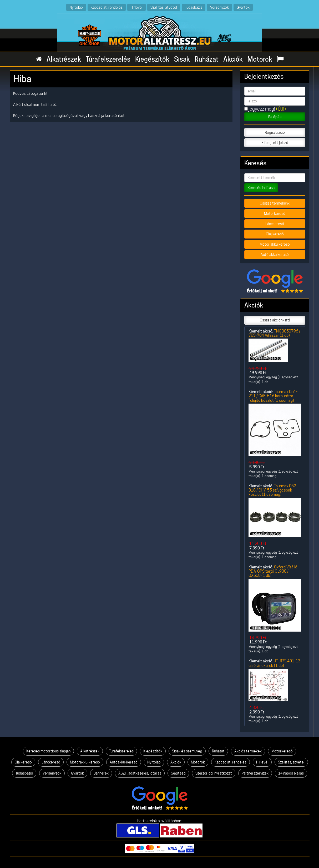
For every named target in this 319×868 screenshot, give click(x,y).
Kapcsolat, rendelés (107, 7)
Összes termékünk (275, 203)
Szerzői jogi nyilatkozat (214, 773)
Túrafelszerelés (108, 59)
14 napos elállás (291, 773)
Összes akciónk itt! (275, 320)
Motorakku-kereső (85, 762)
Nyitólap (76, 7)
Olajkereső (23, 762)
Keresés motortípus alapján (48, 751)
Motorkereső (275, 214)
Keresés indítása (261, 188)
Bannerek (101, 773)
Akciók (233, 59)
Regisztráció (275, 132)
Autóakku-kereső (124, 762)
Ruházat (207, 59)
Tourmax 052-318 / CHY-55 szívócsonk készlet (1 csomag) (273, 490)
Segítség (178, 773)
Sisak (182, 59)
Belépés (275, 117)
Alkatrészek (64, 59)
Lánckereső (275, 224)
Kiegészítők (152, 59)
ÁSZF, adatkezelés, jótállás (140, 773)
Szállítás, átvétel (164, 7)
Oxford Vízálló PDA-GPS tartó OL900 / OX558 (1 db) (273, 571)
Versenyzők (219, 7)
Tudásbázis (194, 7)
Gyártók (243, 7)
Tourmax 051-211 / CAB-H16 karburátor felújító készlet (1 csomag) (273, 396)
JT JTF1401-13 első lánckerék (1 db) (274, 663)
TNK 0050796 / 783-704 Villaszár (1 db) (274, 333)
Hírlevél (136, 7)
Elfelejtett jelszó (275, 143)
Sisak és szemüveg (187, 751)
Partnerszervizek (255, 773)
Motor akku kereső (275, 244)
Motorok (260, 59)
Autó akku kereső (275, 255)
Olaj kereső (275, 234)
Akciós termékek (248, 751)
